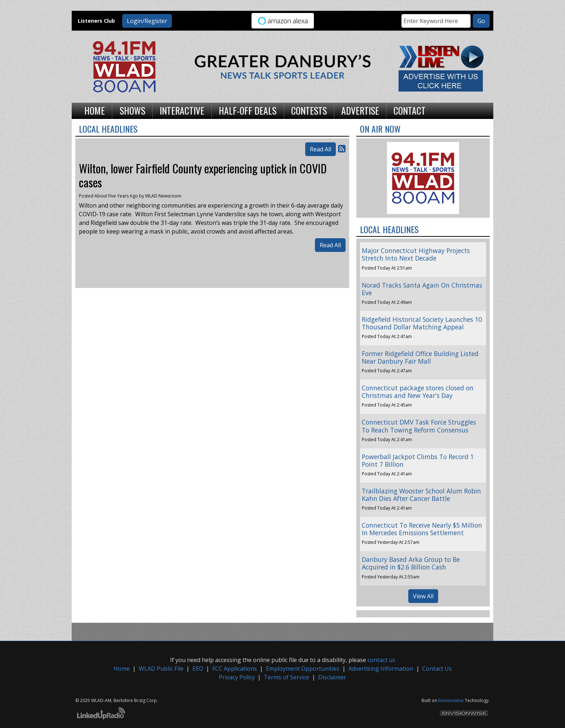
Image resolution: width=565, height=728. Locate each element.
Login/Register (147, 21)
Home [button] (95, 110)
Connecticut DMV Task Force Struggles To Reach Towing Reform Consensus (419, 426)
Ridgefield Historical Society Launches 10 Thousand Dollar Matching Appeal (422, 323)
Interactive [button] (182, 110)
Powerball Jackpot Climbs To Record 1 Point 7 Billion (418, 460)
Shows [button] (132, 110)
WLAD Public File (161, 669)
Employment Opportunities (303, 669)
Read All (321, 149)
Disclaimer (332, 677)
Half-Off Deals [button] (248, 110)
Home (122, 669)
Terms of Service (286, 677)
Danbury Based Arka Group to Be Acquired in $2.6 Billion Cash (411, 563)
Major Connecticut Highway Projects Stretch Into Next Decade (416, 254)
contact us (381, 660)
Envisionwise (451, 700)
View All (423, 596)
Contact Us (437, 669)
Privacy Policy (237, 677)
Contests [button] (309, 110)
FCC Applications (235, 669)
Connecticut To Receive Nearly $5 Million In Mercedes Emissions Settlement (422, 529)
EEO (198, 669)
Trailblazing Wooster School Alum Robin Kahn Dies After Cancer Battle (421, 495)
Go (481, 21)
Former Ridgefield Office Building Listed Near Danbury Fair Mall (420, 357)
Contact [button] (410, 110)
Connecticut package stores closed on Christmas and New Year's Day (418, 392)
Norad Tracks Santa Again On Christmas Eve (422, 289)
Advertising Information (381, 669)
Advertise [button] (360, 110)
